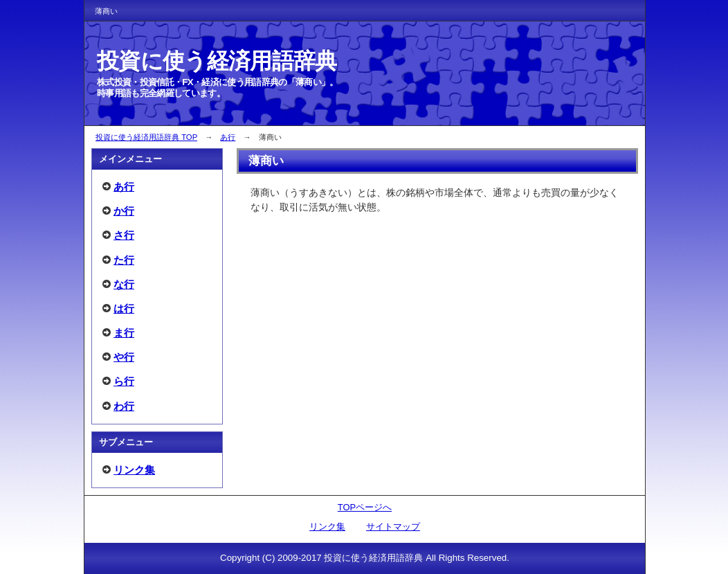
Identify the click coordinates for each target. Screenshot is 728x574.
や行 (124, 357)
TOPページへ (365, 507)
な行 (124, 284)
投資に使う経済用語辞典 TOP (146, 137)
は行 (124, 308)
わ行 (124, 406)
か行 (124, 211)
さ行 (124, 235)
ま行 (124, 333)
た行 (124, 260)
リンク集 (134, 470)
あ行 (228, 137)
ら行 (124, 381)
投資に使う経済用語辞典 (217, 61)
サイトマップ (393, 527)
